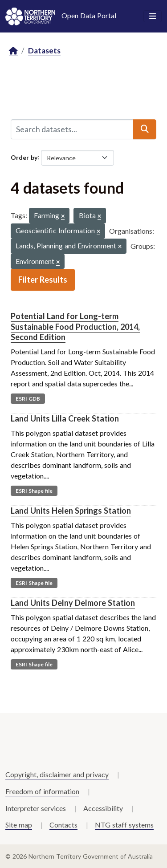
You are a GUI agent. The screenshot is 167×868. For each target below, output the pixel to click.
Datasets (44, 51)
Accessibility (103, 808)
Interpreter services (36, 808)
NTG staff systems (124, 825)
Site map (19, 825)
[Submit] (145, 129)
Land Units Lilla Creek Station (65, 418)
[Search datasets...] (72, 129)
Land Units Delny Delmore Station (73, 603)
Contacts (63, 825)
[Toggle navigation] (153, 16)
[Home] (13, 51)
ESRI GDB (28, 399)
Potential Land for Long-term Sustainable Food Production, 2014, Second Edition (75, 327)
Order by (24, 157)
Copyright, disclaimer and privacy (57, 774)
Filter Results (43, 280)
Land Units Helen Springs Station (71, 511)
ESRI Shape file (34, 491)
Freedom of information (42, 791)
